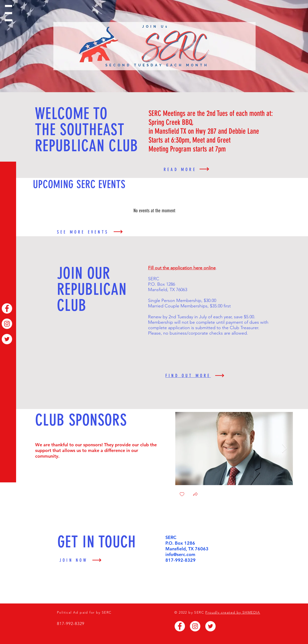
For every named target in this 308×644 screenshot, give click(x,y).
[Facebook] (7, 308)
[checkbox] (182, 495)
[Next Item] (284, 449)
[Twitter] (7, 339)
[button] (9, 13)
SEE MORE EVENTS (83, 232)
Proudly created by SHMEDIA (233, 612)
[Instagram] (7, 324)
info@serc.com (180, 554)
